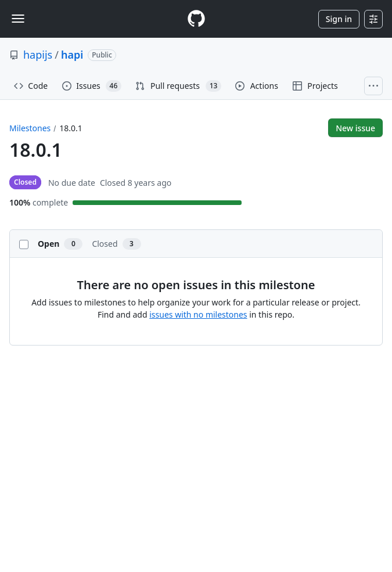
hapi (72, 55)
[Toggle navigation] (18, 19)
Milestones (30, 128)
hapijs (38, 55)
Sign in (339, 19)
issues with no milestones (198, 314)
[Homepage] (196, 19)
